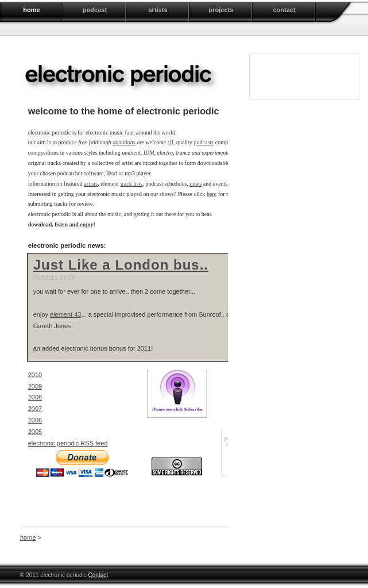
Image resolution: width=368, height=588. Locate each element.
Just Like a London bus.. (121, 265)
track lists (132, 184)
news (195, 184)
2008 (35, 397)
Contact (98, 575)
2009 (35, 386)
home (31, 10)
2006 (35, 420)
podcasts (204, 142)
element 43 (65, 314)
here (212, 194)
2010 (35, 375)
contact (284, 10)
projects (221, 10)
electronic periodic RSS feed (68, 443)
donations (124, 142)
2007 (35, 409)
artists (158, 10)
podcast (95, 10)
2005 (35, 432)
